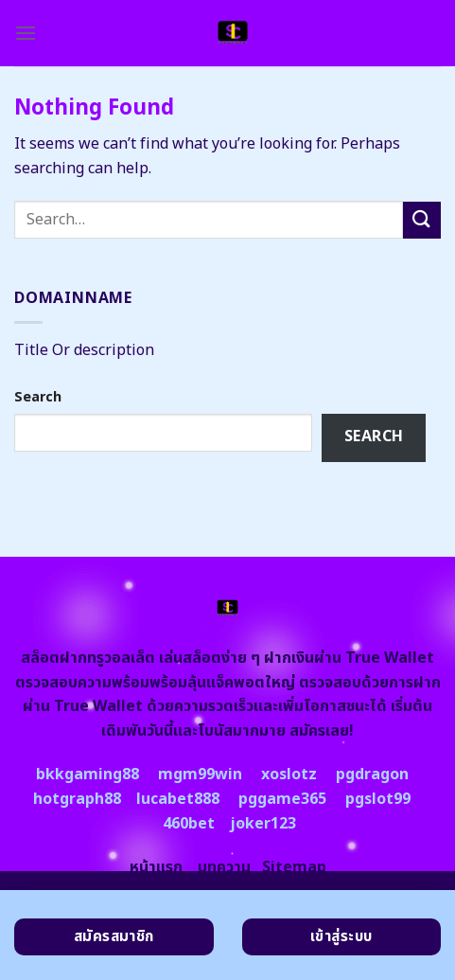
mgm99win (200, 775)
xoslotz (289, 775)
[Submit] (422, 220)
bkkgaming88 (87, 775)
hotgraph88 (77, 799)
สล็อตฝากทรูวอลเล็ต (88, 658)
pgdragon (372, 775)
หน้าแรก (156, 867)
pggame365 (282, 799)
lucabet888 (178, 799)
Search (38, 397)
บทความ (224, 867)
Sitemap (294, 867)
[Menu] (26, 33)
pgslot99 (378, 799)
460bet (189, 824)
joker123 (263, 824)
